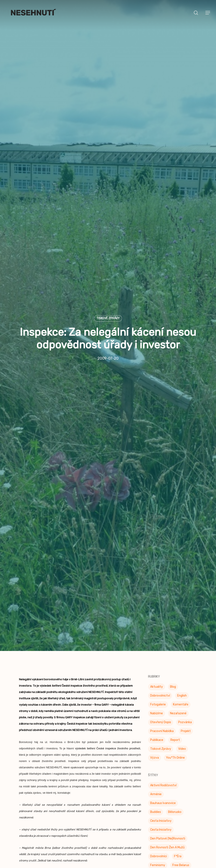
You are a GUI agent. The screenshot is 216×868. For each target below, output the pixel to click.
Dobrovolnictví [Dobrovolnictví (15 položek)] (160, 669)
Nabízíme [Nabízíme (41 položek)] (157, 687)
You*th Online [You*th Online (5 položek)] (175, 731)
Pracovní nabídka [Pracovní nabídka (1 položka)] (162, 705)
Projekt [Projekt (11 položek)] (186, 705)
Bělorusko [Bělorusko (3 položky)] (175, 786)
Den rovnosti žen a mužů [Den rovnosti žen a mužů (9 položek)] (167, 821)
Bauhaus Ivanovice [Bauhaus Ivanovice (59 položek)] (163, 777)
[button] (208, 13)
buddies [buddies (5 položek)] (156, 786)
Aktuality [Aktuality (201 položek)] (157, 660)
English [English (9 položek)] (182, 669)
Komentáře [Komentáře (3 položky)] (181, 678)
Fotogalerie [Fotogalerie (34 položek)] (158, 678)
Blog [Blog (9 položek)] (173, 660)
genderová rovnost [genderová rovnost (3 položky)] (164, 856)
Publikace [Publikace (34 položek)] (157, 714)
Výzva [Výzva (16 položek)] (155, 731)
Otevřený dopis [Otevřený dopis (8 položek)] (161, 696)
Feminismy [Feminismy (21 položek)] (158, 839)
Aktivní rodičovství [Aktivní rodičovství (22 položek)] (163, 759)
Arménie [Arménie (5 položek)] (156, 768)
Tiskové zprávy (108, 305)
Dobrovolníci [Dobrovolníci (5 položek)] (159, 830)
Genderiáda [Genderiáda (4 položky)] (158, 848)
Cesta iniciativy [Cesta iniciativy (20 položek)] (161, 803)
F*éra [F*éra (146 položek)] (178, 830)
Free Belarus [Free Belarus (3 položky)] (181, 839)
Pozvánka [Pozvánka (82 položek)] (185, 696)
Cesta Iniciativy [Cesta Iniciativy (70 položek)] (161, 794)
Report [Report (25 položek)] (175, 714)
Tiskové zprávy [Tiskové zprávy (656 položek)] (161, 722)
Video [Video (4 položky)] (182, 722)
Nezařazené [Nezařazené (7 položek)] (178, 687)
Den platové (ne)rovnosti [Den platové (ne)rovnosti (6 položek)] (168, 812)
